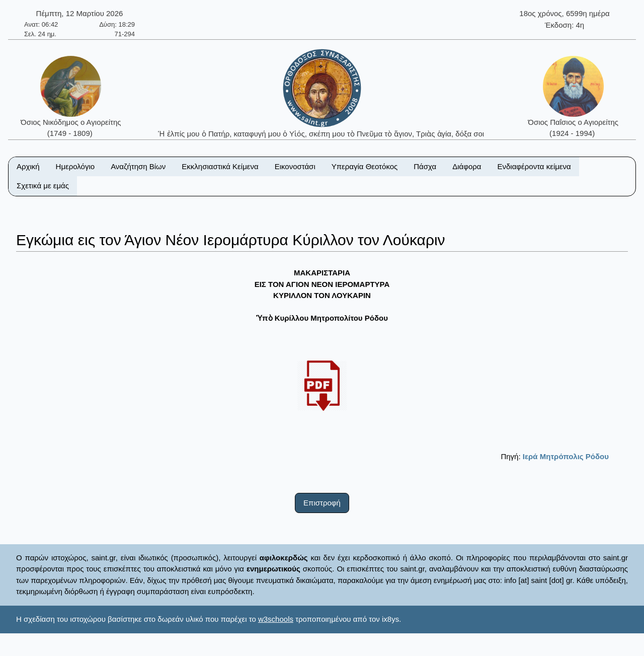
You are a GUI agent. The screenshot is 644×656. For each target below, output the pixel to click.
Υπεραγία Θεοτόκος (365, 166)
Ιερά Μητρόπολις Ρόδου (566, 456)
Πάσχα (425, 166)
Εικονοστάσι (295, 166)
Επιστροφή (322, 503)
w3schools (276, 619)
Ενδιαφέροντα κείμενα (534, 166)
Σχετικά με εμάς (43, 186)
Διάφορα (467, 166)
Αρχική (28, 166)
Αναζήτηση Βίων (138, 166)
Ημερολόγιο (75, 166)
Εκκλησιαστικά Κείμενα (220, 166)
